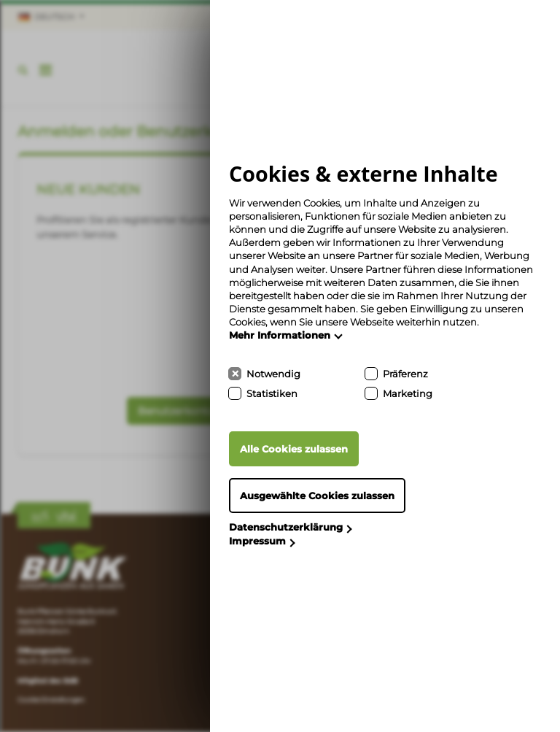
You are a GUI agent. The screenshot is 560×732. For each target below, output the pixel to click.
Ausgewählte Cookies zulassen (317, 496)
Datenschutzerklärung (286, 527)
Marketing (408, 393)
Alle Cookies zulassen (294, 449)
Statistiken (272, 393)
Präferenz (405, 374)
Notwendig (273, 374)
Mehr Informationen (280, 335)
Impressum (257, 541)
